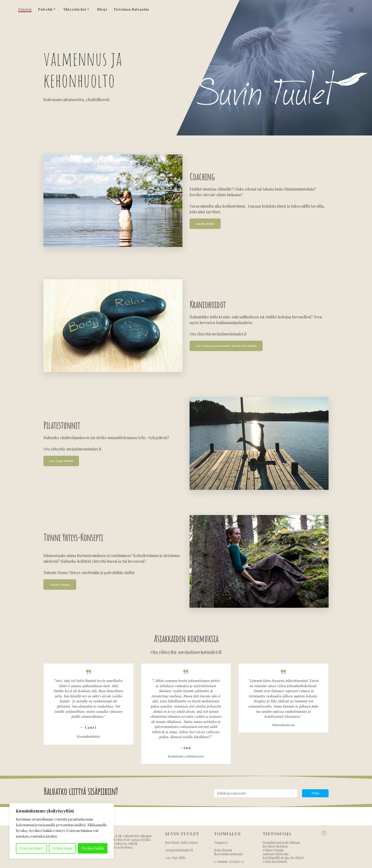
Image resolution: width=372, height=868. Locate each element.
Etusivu (25, 9)
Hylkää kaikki (62, 848)
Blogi (102, 9)
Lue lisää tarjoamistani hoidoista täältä (227, 346)
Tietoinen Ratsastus (131, 9)
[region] (62, 831)
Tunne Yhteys (60, 584)
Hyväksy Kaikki (93, 848)
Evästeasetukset (31, 848)
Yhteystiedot (75, 9)
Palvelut (45, 9)
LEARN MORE (205, 224)
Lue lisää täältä (62, 461)
